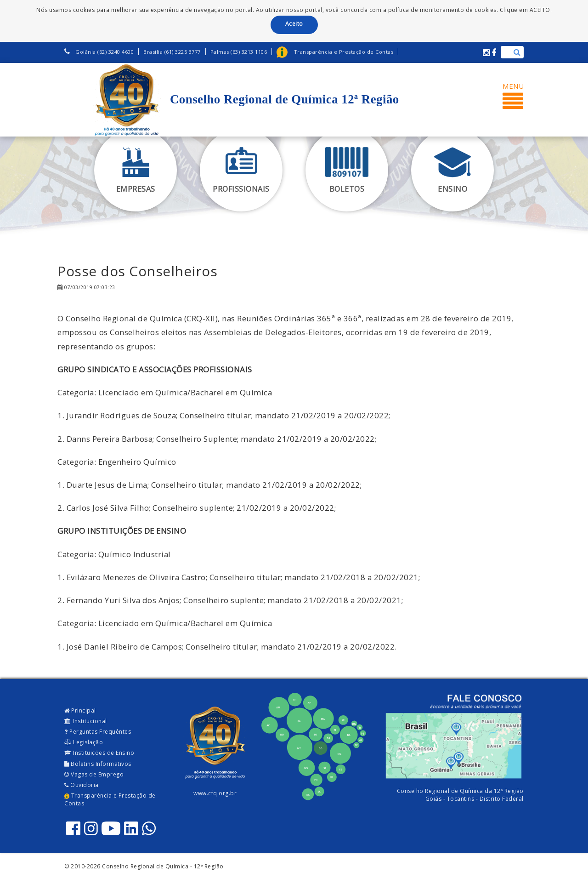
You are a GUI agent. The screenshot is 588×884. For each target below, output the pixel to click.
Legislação (84, 742)
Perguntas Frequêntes (98, 732)
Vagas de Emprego (94, 774)
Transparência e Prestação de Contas (110, 799)
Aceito (294, 24)
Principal (80, 710)
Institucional (86, 721)
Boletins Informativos (98, 764)
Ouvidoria (82, 785)
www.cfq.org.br (215, 793)
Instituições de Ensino (99, 753)
